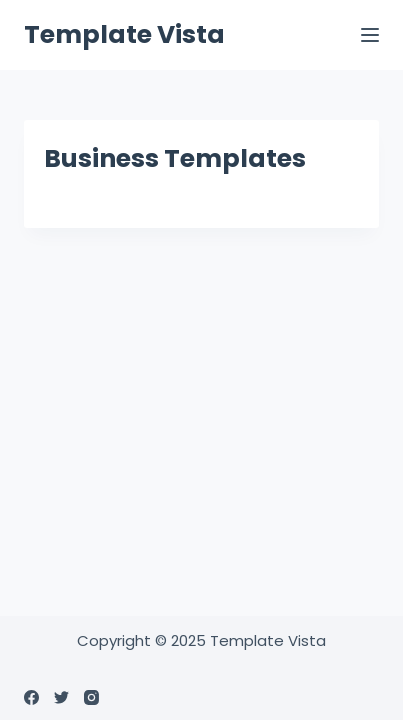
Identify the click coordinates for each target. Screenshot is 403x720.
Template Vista (124, 34)
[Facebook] (31, 697)
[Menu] (370, 35)
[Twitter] (61, 697)
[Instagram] (91, 697)
